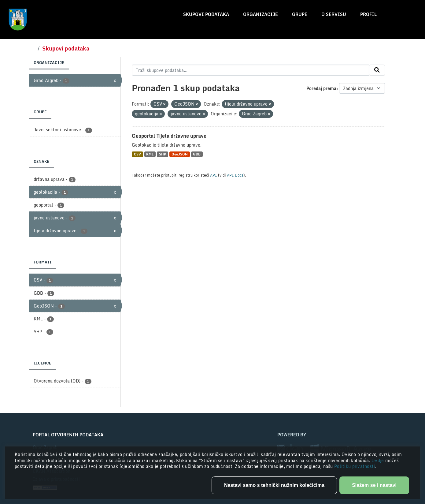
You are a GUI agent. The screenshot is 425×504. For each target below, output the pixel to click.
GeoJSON (180, 154)
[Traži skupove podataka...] (251, 70)
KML (150, 154)
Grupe (300, 14)
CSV (137, 154)
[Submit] (377, 70)
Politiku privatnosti (355, 466)
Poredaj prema (321, 88)
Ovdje (378, 460)
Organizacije (261, 14)
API (214, 175)
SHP (163, 154)
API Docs (235, 175)
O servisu (334, 14)
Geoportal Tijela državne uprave (169, 136)
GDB (197, 154)
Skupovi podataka (206, 14)
